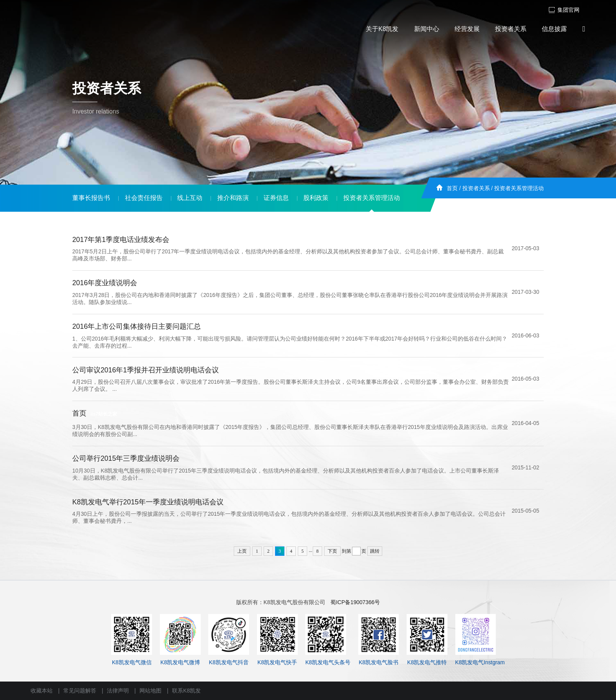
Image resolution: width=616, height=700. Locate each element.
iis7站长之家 (104, 414)
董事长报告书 (91, 198)
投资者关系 (511, 29)
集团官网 (564, 10)
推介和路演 (233, 198)
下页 (332, 551)
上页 (242, 551)
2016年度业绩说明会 (105, 283)
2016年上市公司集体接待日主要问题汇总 (137, 326)
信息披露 (554, 29)
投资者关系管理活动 (519, 188)
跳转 (375, 551)
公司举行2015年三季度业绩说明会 (126, 458)
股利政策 (316, 198)
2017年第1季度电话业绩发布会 (121, 240)
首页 (452, 188)
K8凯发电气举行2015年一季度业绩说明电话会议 (148, 502)
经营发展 (467, 29)
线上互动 (190, 198)
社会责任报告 (144, 198)
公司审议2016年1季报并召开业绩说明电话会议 (146, 370)
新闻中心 (427, 29)
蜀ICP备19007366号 (355, 602)
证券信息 (276, 198)
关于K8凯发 (382, 29)
